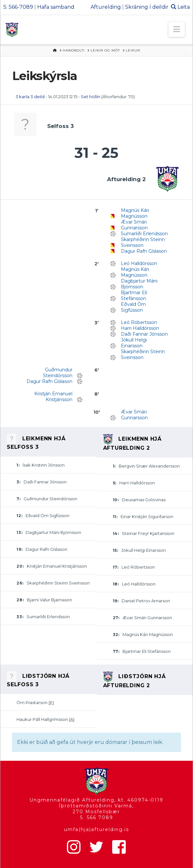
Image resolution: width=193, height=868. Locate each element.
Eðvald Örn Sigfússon (133, 307)
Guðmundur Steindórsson (58, 373)
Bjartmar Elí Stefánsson (134, 295)
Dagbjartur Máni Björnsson (139, 284)
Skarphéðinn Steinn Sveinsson (143, 242)
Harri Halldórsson (140, 328)
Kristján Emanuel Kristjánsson (53, 397)
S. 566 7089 (96, 817)
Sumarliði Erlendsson (144, 234)
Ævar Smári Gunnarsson (134, 225)
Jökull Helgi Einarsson (134, 343)
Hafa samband (56, 7)
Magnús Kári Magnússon (135, 213)
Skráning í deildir (147, 7)
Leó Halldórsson (139, 263)
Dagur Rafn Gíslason (144, 251)
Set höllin (91, 97)
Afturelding (106, 7)
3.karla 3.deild (30, 97)
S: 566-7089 (18, 7)
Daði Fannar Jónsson (144, 334)
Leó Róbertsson (139, 322)
